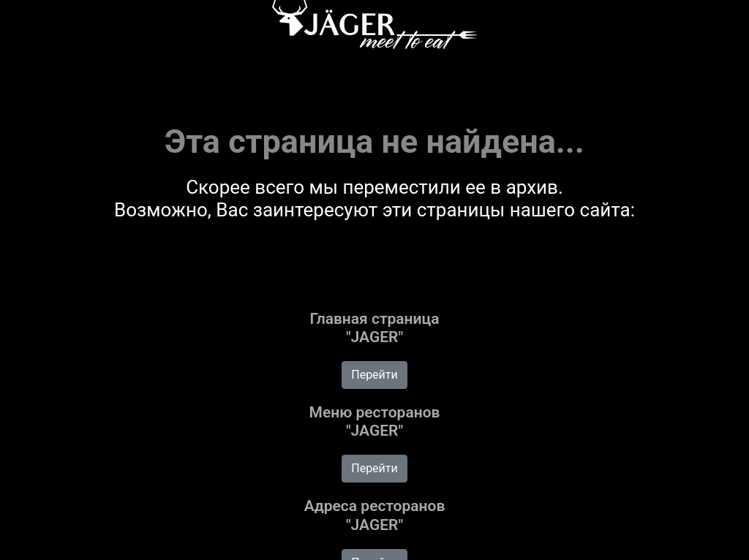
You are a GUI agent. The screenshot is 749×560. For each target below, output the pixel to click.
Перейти (374, 375)
